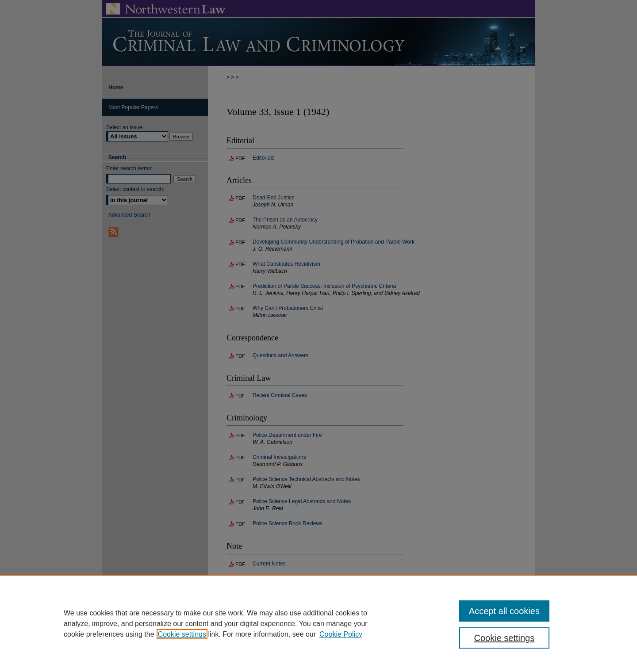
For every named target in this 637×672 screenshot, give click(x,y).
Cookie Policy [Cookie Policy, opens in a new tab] (341, 634)
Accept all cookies (504, 611)
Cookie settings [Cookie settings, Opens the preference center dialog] (505, 638)
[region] (318, 623)
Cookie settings (182, 634)
